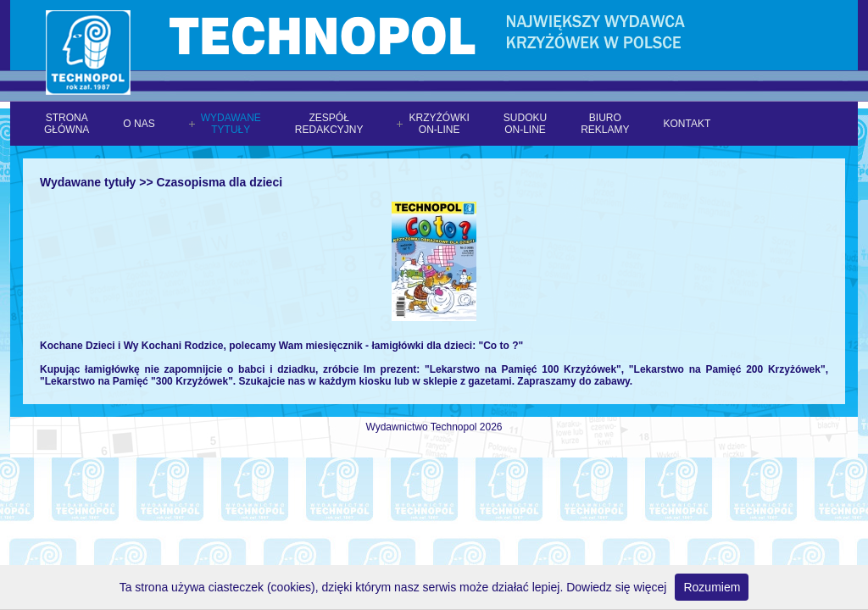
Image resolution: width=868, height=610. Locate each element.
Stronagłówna (67, 124)
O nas (139, 124)
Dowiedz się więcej (616, 587)
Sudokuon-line (525, 124)
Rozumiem (712, 587)
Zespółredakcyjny (329, 124)
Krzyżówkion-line (439, 124)
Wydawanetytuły (231, 124)
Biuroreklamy (605, 124)
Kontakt (687, 124)
